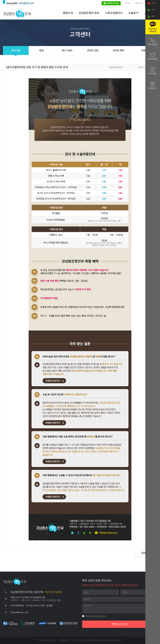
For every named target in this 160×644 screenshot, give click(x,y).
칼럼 (41, 50)
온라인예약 (153, 59)
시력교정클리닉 (114, 13)
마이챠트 (153, 74)
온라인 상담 (93, 50)
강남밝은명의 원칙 (89, 13)
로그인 (128, 3)
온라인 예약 (119, 50)
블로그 (152, 17)
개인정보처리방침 (46, 640)
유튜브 (151, 3)
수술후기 (133, 13)
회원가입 (139, 3)
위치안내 (153, 88)
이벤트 (144, 50)
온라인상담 (153, 44)
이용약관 (64, 640)
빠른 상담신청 (120, 624)
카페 (151, 10)
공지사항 (16, 50)
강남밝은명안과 (18, 13)
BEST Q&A (67, 50)
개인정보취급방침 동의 (94, 616)
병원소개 (68, 13)
